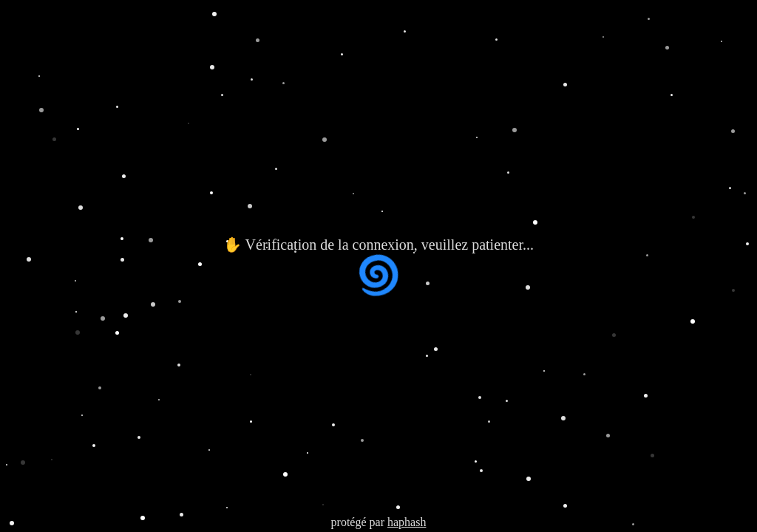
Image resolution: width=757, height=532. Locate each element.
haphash (407, 522)
